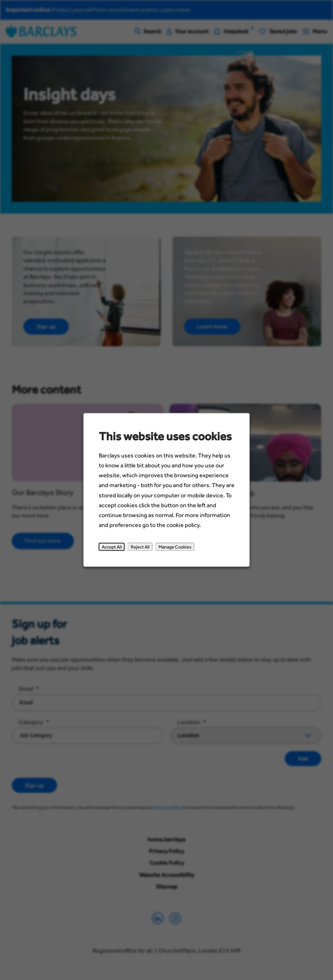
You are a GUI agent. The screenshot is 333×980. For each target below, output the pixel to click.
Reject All (141, 550)
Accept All (113, 550)
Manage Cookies (174, 550)
